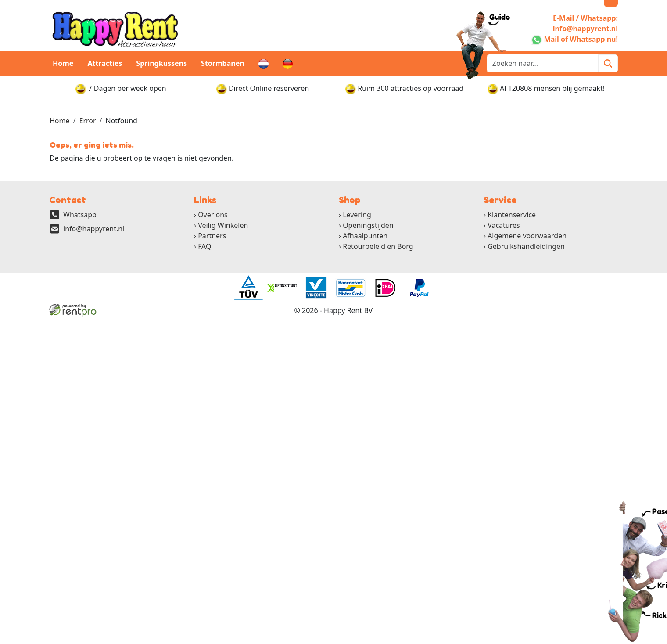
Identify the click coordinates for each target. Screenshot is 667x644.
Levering (357, 215)
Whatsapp (80, 215)
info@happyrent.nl (94, 229)
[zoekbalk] (543, 63)
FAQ (204, 246)
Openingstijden (368, 225)
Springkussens (161, 63)
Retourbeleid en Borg (378, 246)
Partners (212, 236)
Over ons (213, 215)
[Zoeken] (608, 63)
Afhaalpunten (365, 236)
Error (87, 121)
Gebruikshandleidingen (526, 246)
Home (63, 63)
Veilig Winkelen (223, 225)
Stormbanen (223, 63)
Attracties (105, 63)
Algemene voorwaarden (527, 236)
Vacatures (504, 225)
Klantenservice (512, 215)
